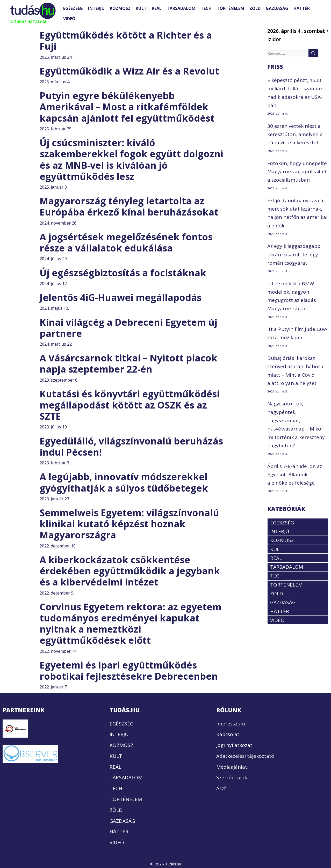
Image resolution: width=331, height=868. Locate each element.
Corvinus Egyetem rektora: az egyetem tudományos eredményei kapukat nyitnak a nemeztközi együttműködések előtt (131, 624)
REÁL (157, 8)
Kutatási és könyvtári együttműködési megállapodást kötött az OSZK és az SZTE (130, 405)
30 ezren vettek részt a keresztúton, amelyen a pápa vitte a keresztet (295, 134)
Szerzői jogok (232, 777)
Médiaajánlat (232, 767)
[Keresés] (313, 53)
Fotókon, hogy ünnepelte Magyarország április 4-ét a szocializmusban (297, 172)
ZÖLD (255, 8)
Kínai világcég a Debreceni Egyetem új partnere (128, 328)
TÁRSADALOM (181, 8)
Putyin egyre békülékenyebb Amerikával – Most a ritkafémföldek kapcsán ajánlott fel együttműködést (127, 107)
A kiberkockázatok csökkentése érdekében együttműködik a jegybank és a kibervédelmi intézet (130, 571)
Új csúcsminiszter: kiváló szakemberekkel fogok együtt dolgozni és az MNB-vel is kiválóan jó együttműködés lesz (131, 159)
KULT (141, 8)
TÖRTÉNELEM (231, 8)
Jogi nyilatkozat (234, 745)
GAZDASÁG (277, 8)
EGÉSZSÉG (73, 8)
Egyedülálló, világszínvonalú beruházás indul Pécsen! (131, 447)
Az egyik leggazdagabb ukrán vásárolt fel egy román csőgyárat (294, 254)
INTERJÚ (96, 8)
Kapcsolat (228, 734)
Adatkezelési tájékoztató (245, 756)
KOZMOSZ (120, 8)
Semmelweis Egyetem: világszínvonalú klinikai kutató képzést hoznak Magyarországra (129, 524)
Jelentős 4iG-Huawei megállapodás (121, 297)
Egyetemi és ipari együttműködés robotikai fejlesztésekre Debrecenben (129, 671)
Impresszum (231, 724)
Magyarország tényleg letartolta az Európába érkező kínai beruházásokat (129, 206)
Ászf (221, 788)
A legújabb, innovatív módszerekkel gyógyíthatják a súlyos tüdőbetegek (124, 482)
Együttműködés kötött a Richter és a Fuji (126, 41)
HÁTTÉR (302, 8)
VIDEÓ (69, 19)
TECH (206, 8)
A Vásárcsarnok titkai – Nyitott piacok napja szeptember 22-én (128, 363)
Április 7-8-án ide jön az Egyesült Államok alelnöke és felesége (295, 475)
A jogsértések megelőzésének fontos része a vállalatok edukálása (126, 242)
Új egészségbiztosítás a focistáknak (123, 273)
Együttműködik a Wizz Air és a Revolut (129, 71)
